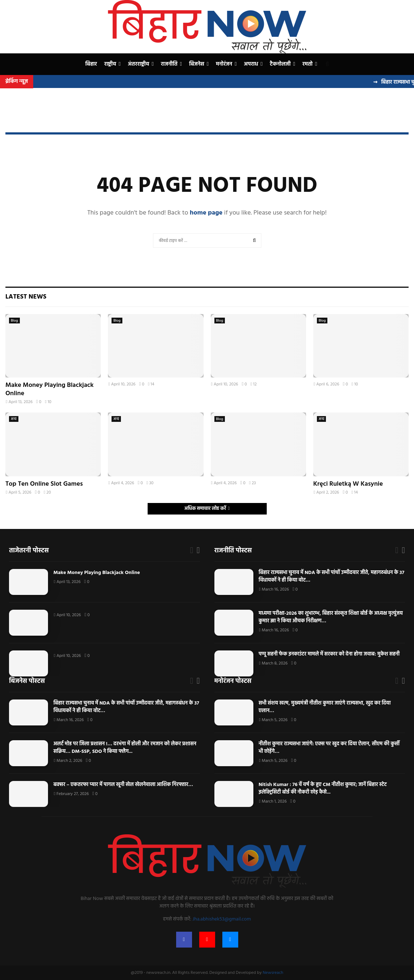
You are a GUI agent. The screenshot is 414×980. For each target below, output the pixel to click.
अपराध (251, 64)
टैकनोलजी (280, 64)
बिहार (91, 64)
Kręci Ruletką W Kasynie (348, 484)
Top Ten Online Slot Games (44, 484)
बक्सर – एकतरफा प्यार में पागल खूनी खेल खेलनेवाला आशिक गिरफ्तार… (123, 785)
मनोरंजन (224, 64)
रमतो (308, 64)
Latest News (26, 297)
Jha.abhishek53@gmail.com (222, 919)
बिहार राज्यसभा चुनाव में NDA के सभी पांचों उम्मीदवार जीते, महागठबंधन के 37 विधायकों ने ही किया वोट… (332, 577)
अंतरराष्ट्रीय (138, 64)
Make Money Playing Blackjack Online (49, 389)
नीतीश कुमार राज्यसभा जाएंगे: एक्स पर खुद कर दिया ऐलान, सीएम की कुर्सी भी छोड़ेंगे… (329, 748)
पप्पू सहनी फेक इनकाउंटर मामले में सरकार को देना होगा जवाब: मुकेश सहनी (330, 654)
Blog (14, 321)
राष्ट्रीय (110, 64)
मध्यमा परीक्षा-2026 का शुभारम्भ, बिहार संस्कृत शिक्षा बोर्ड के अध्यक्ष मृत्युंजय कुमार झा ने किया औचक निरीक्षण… (331, 617)
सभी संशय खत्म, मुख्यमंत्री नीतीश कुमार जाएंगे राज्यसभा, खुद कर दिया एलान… (325, 707)
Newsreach (273, 973)
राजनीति (169, 64)
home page (206, 213)
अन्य (14, 419)
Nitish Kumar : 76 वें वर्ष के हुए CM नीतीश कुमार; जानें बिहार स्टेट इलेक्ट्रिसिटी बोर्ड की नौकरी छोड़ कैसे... (323, 789)
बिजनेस (197, 64)
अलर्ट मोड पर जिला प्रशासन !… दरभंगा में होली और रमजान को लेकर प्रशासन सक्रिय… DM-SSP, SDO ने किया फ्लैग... (125, 748)
